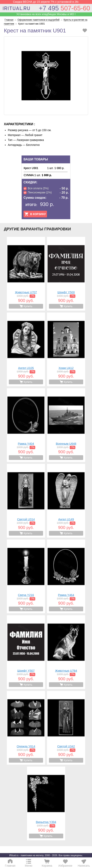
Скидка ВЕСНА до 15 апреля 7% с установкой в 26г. (46, 2)
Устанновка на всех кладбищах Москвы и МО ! (46, 14)
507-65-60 (64, 8)
